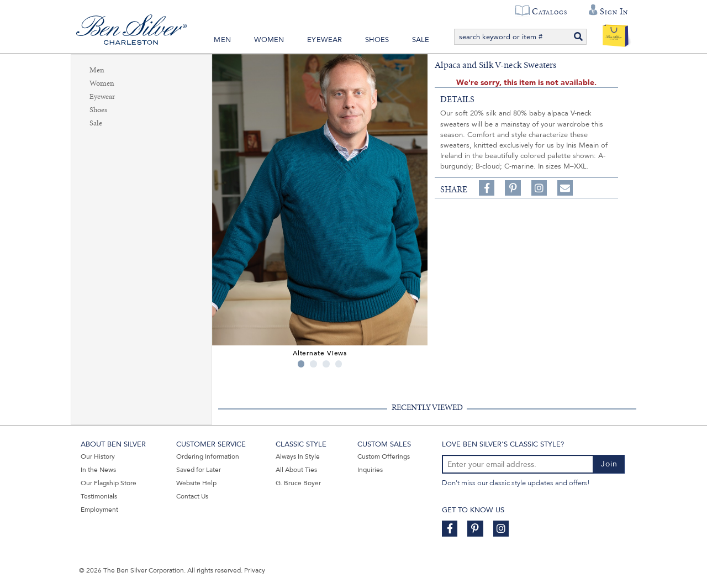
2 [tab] (313, 364)
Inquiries (370, 470)
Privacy (255, 570)
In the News (98, 470)
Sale (421, 40)
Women (269, 40)
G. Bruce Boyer (298, 483)
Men (222, 40)
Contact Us (192, 496)
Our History (98, 456)
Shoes (377, 40)
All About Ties (296, 470)
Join (609, 464)
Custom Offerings (384, 456)
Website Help (196, 483)
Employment (99, 510)
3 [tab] (326, 364)
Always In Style (298, 456)
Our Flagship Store (109, 483)
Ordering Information (208, 456)
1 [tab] (301, 364)
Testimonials (99, 496)
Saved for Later (199, 470)
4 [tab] (339, 364)
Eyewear (325, 40)
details (457, 99)
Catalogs (549, 12)
